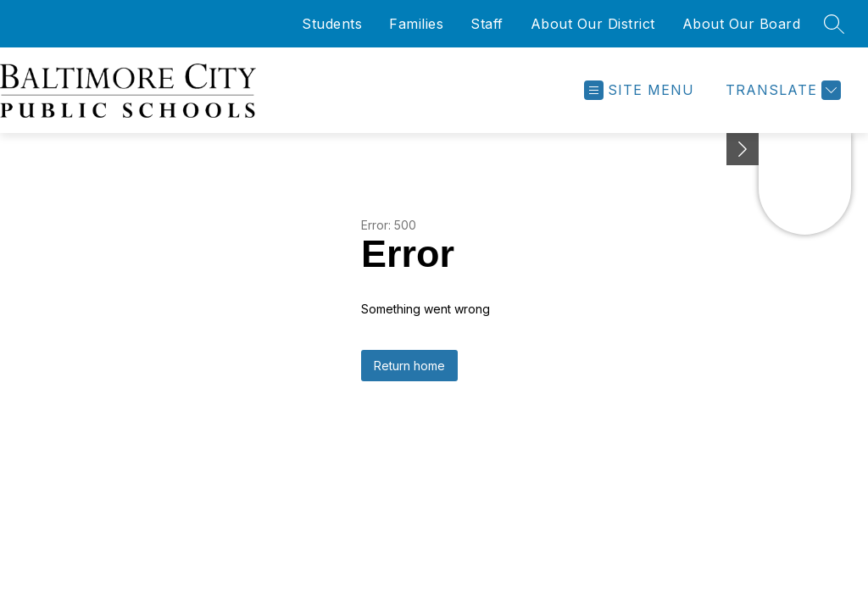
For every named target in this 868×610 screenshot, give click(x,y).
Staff (487, 24)
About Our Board (742, 24)
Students (332, 24)
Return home (409, 366)
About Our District (593, 24)
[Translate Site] (781, 90)
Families (416, 24)
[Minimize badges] (743, 149)
